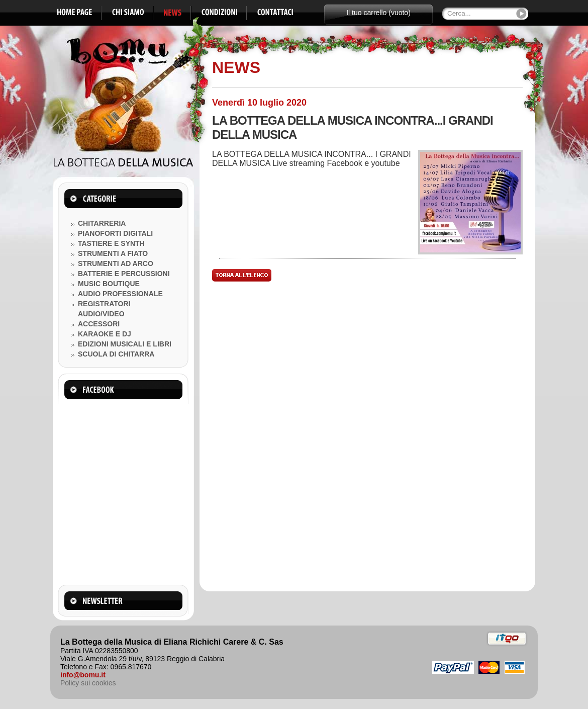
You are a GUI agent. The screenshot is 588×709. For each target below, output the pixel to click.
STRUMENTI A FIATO (113, 253)
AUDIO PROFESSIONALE (120, 294)
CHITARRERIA (102, 223)
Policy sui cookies (88, 683)
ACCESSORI (99, 324)
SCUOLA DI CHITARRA (116, 354)
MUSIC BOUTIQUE (109, 284)
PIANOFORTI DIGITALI (115, 233)
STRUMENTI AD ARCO (116, 263)
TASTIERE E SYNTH (111, 243)
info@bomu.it (83, 675)
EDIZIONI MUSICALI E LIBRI (125, 344)
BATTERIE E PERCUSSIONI (124, 274)
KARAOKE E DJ (105, 334)
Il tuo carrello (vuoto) (378, 13)
